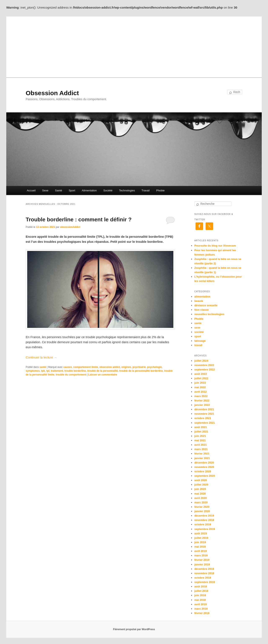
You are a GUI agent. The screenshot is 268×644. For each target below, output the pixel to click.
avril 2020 (200, 498)
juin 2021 (200, 436)
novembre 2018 (204, 573)
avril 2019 (200, 551)
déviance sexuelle (206, 305)
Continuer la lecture (41, 357)
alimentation (202, 297)
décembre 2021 (204, 409)
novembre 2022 (204, 365)
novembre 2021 (204, 414)
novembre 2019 (204, 520)
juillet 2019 (201, 538)
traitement (57, 371)
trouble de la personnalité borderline (141, 371)
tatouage (200, 341)
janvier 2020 (202, 511)
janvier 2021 (202, 458)
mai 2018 (200, 600)
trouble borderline (75, 371)
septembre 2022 (205, 369)
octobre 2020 (203, 471)
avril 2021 (200, 445)
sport (198, 336)
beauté (199, 301)
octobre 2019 (203, 524)
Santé (58, 190)
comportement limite (86, 367)
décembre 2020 (204, 463)
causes (68, 367)
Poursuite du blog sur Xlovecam (215, 246)
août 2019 (201, 533)
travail (198, 345)
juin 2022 (200, 383)
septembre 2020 (205, 476)
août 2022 (201, 374)
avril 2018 (200, 604)
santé (43, 367)
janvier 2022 (202, 405)
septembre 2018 (205, 582)
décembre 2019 (204, 516)
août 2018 (201, 586)
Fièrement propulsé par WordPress (134, 629)
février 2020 (202, 507)
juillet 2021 (201, 432)
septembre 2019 (205, 529)
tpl (48, 371)
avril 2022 (200, 392)
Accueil (31, 190)
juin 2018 (200, 595)
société (199, 332)
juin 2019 (200, 542)
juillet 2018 (201, 591)
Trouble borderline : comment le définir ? (79, 219)
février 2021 (202, 454)
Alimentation (89, 190)
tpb (43, 371)
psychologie (155, 367)
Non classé (202, 310)
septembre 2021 (205, 423)
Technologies (127, 190)
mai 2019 (200, 547)
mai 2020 (200, 494)
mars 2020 (201, 502)
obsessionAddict (70, 227)
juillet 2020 (201, 485)
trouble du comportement (71, 375)
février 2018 (202, 613)
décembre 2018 (204, 569)
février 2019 (202, 560)
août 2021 (201, 427)
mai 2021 (200, 440)
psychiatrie (139, 367)
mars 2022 (201, 396)
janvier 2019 (202, 564)
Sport (72, 190)
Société (108, 190)
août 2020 (201, 480)
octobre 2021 (203, 418)
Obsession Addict (52, 93)
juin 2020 (200, 489)
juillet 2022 (201, 378)
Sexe (45, 190)
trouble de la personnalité (103, 371)
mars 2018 (201, 609)
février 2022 (202, 401)
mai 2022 (200, 387)
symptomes (33, 371)
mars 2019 (201, 555)
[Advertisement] (134, 46)
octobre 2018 (203, 578)
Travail (146, 190)
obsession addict (110, 367)
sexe (197, 328)
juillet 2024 (201, 361)
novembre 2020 (204, 467)
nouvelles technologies (209, 314)
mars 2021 (201, 449)
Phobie (160, 190)
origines (126, 367)
